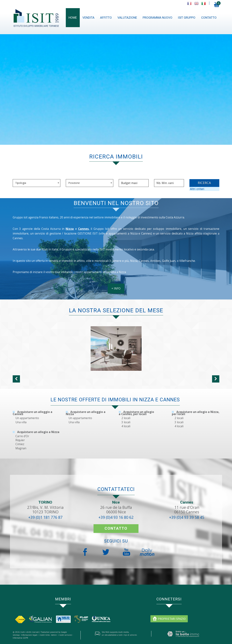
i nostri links (44, 635)
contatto (209, 18)
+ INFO (116, 291)
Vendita (88, 18)
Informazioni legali (29, 635)
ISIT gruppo (187, 18)
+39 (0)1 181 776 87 (45, 517)
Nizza (70, 232)
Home (73, 18)
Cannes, (84, 232)
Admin (54, 635)
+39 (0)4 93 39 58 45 (187, 517)
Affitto (106, 18)
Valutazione (127, 18)
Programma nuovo (158, 18)
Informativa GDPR (20, 638)
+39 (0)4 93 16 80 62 (116, 517)
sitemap (16, 635)
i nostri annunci (65, 635)
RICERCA (204, 183)
